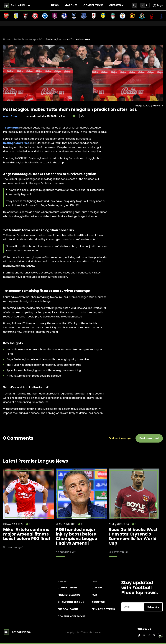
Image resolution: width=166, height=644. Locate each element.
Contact (98, 588)
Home (7, 39)
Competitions (93, 5)
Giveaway (116, 5)
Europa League (68, 609)
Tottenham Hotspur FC (28, 39)
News (55, 5)
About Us (98, 602)
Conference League (71, 616)
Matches (71, 5)
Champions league (71, 602)
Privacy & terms (103, 609)
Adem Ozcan (11, 116)
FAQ (94, 595)
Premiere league (69, 595)
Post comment (149, 438)
